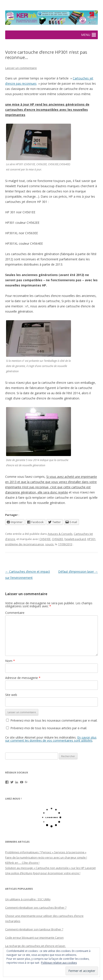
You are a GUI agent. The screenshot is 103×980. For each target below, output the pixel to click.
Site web (11, 695)
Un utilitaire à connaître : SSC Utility (28, 899)
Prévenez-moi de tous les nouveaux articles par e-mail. (49, 728)
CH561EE (45, 539)
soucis (49, 544)
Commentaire (15, 613)
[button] (86, 35)
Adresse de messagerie (23, 678)
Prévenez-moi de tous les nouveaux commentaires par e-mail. (54, 720)
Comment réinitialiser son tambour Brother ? (34, 929)
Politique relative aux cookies (59, 963)
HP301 (91, 539)
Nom (10, 661)
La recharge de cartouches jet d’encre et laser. (35, 946)
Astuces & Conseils (60, 534)
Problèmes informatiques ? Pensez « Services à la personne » (46, 852)
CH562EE (58, 539)
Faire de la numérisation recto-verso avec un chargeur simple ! (46, 857)
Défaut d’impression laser (78, 572)
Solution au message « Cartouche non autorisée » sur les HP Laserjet (50, 868)
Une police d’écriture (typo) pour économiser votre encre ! (43, 873)
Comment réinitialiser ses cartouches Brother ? (36, 908)
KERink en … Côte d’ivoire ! (22, 863)
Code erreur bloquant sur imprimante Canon (34, 938)
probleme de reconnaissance (25, 544)
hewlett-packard (75, 539)
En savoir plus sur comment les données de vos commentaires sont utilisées (51, 739)
